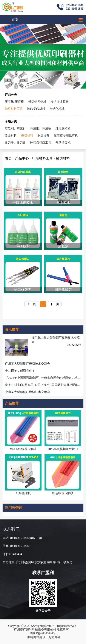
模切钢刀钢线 (37, 102)
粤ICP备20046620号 (43, 633)
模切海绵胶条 (60, 102)
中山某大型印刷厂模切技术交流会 (28, 392)
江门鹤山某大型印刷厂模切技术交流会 (56, 340)
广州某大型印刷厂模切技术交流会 (28, 364)
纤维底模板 (63, 129)
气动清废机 (63, 143)
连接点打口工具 (41, 143)
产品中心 (22, 158)
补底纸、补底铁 (41, 129)
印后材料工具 (14, 109)
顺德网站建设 (36, 637)
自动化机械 (57, 109)
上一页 (31, 304)
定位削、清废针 (15, 129)
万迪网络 (54, 637)
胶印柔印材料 (36, 109)
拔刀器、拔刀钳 (15, 143)
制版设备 (43, 136)
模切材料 (27, 136)
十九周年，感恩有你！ (20, 371)
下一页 (55, 304)
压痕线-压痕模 (14, 102)
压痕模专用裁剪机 (66, 136)
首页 (15, 20)
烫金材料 (11, 136)
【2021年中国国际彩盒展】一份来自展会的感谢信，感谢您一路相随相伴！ (43, 378)
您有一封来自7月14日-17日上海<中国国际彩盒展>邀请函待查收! (43, 385)
